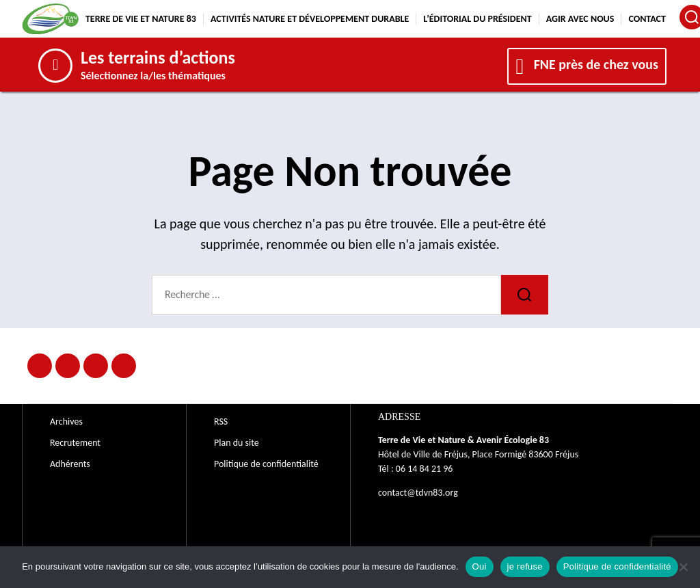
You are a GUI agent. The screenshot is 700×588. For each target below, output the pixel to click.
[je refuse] (683, 567)
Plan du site (237, 443)
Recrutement (75, 443)
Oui (480, 566)
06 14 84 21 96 (425, 469)
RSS (221, 422)
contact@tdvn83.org (418, 493)
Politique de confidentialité (266, 464)
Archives (66, 422)
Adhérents (70, 464)
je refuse (525, 566)
